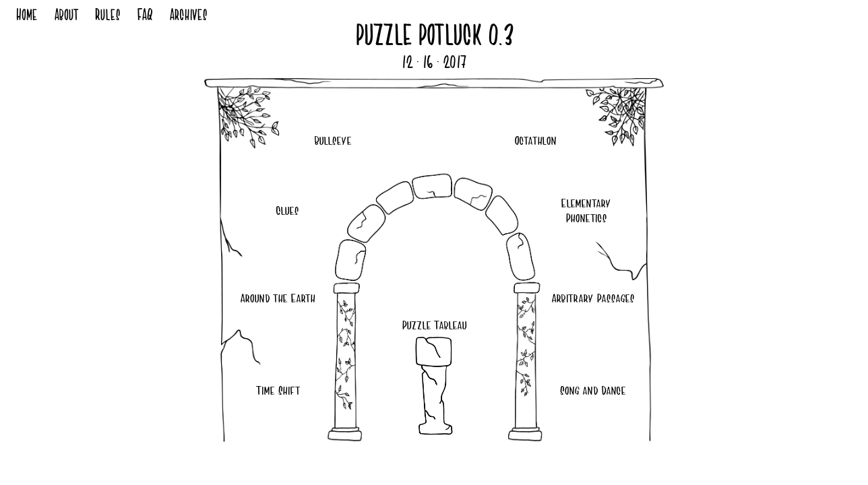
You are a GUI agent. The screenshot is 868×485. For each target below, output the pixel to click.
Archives (188, 17)
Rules (107, 17)
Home (26, 17)
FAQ (145, 17)
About (66, 17)
